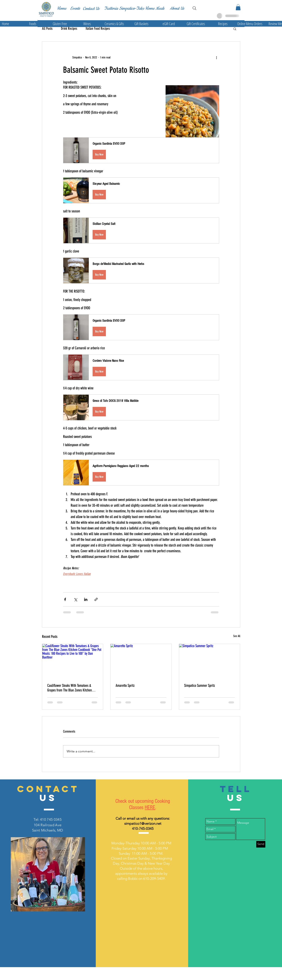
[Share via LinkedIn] (86, 599)
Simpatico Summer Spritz (200, 686)
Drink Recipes (69, 28)
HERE (150, 807)
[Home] (62, 8)
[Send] (261, 844)
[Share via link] (96, 599)
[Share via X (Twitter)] (75, 599)
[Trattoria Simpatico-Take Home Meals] (134, 8)
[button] (238, 7)
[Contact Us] (91, 9)
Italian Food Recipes (98, 28)
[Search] (194, 8)
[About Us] (177, 8)
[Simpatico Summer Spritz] (210, 661)
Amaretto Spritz (125, 686)
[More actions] (217, 58)
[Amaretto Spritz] (141, 661)
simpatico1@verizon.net (143, 823)
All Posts (47, 28)
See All (237, 636)
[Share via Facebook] (65, 599)
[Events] (75, 9)
